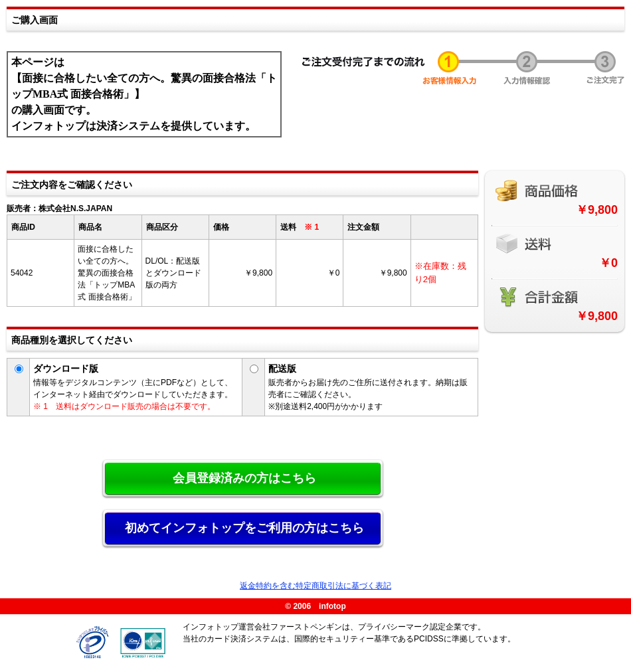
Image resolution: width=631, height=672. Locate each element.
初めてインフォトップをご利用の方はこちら (244, 528)
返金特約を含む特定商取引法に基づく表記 (315, 586)
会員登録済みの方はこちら (244, 478)
